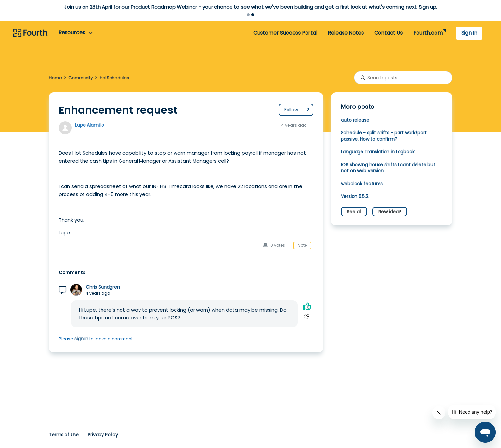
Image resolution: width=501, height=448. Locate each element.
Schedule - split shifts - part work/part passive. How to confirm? (384, 136)
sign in (81, 339)
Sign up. (428, 7)
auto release (355, 120)
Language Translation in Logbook (378, 152)
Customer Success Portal (285, 33)
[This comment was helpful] (307, 306)
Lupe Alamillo (90, 125)
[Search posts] (403, 78)
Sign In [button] (469, 33)
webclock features (362, 184)
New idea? (390, 212)
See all (354, 212)
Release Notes (346, 33)
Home (55, 78)
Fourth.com (428, 33)
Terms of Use (64, 435)
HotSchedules (114, 78)
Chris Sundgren (103, 287)
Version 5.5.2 (354, 196)
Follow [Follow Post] (291, 110)
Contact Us (389, 33)
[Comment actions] (307, 316)
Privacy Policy (103, 435)
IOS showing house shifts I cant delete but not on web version (388, 168)
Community (81, 78)
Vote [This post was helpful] (302, 245)
